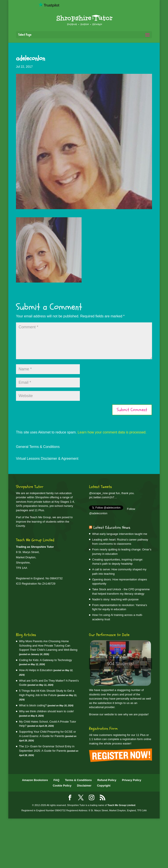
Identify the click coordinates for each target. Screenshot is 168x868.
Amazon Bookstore (35, 780)
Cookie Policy (62, 786)
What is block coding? (33, 705)
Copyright (104, 786)
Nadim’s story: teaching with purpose (115, 599)
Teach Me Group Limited (121, 805)
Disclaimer (84, 786)
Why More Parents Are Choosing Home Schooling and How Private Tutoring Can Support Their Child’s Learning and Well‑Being (48, 645)
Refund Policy (107, 780)
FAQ (57, 780)
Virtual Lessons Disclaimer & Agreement (47, 459)
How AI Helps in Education (36, 670)
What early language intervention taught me (120, 534)
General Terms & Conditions (38, 447)
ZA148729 (49, 584)
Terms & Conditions (78, 780)
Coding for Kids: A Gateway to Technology (45, 660)
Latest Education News (112, 528)
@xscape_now (98, 493)
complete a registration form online (129, 739)
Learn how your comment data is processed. (112, 432)
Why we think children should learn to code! (46, 711)
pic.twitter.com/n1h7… (103, 497)
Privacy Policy (131, 780)
